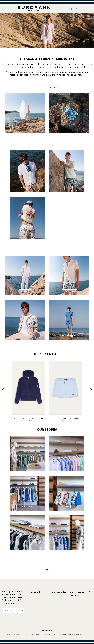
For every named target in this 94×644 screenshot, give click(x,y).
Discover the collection (47, 88)
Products (36, 592)
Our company (58, 592)
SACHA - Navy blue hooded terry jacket (28, 418)
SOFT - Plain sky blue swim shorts (66, 418)
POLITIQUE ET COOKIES (77, 594)
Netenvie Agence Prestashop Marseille (63, 637)
